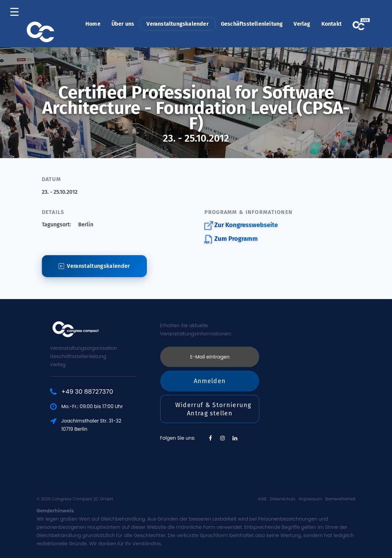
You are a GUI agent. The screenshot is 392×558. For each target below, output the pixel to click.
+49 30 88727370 (112, 392)
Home (93, 24)
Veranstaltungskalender (177, 24)
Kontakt (331, 24)
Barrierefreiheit (341, 499)
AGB (262, 499)
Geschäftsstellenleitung (252, 24)
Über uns (123, 24)
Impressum (310, 499)
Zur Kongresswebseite (241, 225)
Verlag (302, 24)
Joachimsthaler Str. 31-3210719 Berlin (116, 425)
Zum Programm (231, 239)
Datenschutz (283, 499)
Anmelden (210, 345)
